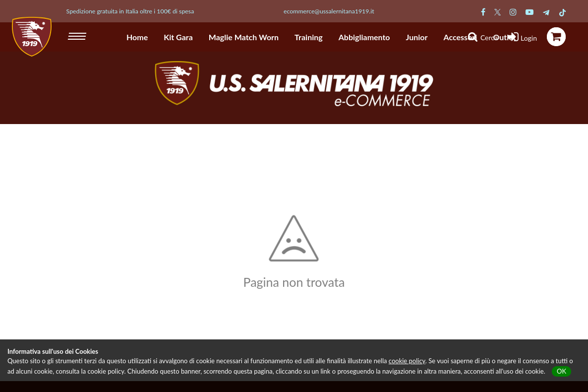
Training (309, 37)
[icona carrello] (556, 37)
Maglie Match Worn (244, 37)
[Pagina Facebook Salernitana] (483, 12)
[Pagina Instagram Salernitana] (513, 12)
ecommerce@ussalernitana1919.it (329, 11)
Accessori (461, 37)
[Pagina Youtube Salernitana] (529, 12)
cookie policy (407, 361)
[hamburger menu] (78, 35)
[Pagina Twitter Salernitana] (498, 12)
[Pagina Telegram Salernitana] (546, 12)
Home (137, 37)
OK (561, 371)
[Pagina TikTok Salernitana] (562, 12)
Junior (417, 37)
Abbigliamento (364, 37)
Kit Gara (178, 37)
